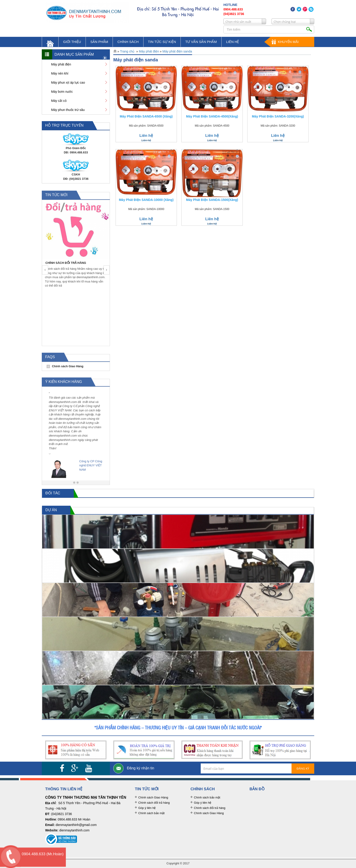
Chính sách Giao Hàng (68, 369)
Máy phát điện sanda (177, 51)
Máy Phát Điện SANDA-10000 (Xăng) (146, 200)
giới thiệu (72, 42)
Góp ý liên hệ (147, 808)
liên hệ (232, 42)
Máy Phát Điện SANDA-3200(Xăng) (278, 116)
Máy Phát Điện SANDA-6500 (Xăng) (146, 116)
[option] (77, 247)
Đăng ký (303, 768)
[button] (45, 273)
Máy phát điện (149, 51)
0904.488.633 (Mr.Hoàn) (43, 854)
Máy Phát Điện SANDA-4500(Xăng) (212, 116)
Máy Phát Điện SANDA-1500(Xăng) (212, 200)
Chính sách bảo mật (151, 813)
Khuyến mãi (288, 42)
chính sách (128, 42)
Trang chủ (127, 51)
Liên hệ (146, 136)
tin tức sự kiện (162, 42)
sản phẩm (99, 42)
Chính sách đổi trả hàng (154, 803)
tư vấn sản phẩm (201, 42)
